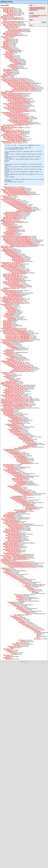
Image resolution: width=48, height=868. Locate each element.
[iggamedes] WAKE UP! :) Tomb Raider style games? (14, 403)
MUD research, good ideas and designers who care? (14, 246)
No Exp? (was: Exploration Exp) (9, 267)
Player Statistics (7, 73)
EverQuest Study (5, 561)
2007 (44, 9)
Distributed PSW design (7, 250)
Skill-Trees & (4, 37)
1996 (31, 8)
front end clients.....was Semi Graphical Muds (12, 556)
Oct (33, 17)
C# (2, 289)
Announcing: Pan (5, 196)
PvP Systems (4, 568)
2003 (34, 9)
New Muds (4, 126)
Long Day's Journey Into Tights (9, 383)
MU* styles (4, 17)
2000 (42, 8)
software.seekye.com (24, 662)
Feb (33, 15)
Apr (37, 15)
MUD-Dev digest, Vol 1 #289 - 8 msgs (10, 384)
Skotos (3, 77)
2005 (39, 9)
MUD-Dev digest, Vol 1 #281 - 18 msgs (10, 221)
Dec (37, 17)
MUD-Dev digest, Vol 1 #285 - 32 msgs (10, 361)
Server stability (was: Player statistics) (11, 112)
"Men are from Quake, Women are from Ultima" (13, 80)
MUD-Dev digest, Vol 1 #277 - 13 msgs (10, 130)
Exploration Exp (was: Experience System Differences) (15, 236)
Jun (42, 15)
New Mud (3, 129)
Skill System (4, 373)
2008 (31, 10)
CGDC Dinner (4, 76)
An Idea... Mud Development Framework (11, 95)
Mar (35, 15)
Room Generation (5, 304)
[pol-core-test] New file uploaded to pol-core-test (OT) (14, 562)
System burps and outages (8, 409)
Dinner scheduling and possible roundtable (12, 128)
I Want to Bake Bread (6, 224)
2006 (42, 9)
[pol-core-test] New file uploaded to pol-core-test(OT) (19, 564)
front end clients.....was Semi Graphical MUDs (15, 558)
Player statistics (5, 47)
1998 (36, 8)
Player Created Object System (9, 291)
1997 (34, 8)
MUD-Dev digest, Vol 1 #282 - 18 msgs (10, 263)
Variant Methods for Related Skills (9, 328)
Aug (46, 15)
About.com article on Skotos (8, 23)
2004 (36, 9)
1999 (39, 8)
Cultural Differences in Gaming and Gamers (12, 405)
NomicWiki (4, 92)
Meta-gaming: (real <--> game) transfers (11, 559)
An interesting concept (7, 402)
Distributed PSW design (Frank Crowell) (11, 298)
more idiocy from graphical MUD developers (12, 93)
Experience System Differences (9, 200)
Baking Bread (4, 248)
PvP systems (15, 577)
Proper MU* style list (6, 8)
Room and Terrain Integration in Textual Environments (15, 340)
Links (31, 25)
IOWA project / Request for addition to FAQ (12, 265)
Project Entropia (5, 342)
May (39, 15)
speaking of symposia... (7, 220)
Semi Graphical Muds (6, 410)
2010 (36, 10)
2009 (34, 10)
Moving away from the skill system (10, 18)
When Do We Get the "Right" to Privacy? (11, 395)
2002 (31, 9)
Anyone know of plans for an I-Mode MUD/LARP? (13, 331)
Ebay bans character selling (8, 519)
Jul (43, 15)
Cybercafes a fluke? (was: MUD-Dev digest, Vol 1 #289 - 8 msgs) (17, 399)
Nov (35, 17)
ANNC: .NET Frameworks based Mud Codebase (13, 190)
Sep (31, 17)
